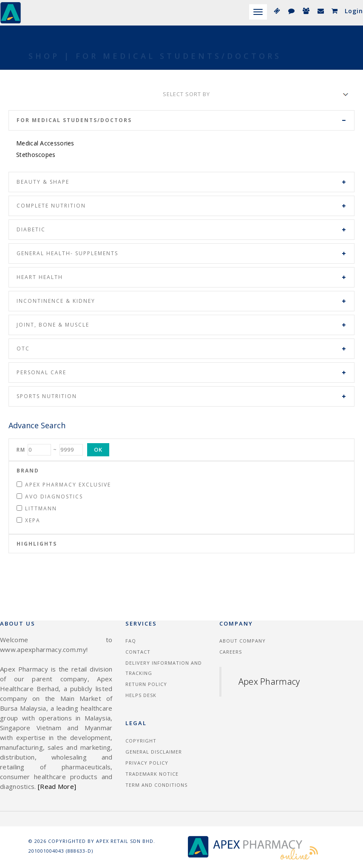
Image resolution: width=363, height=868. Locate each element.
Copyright (141, 741)
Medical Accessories (45, 143)
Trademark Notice (152, 774)
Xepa (28, 520)
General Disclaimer (154, 752)
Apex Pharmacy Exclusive (64, 485)
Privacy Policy (147, 763)
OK (98, 450)
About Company (242, 641)
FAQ (131, 641)
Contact (138, 652)
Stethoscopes (36, 155)
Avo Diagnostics (50, 497)
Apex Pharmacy (269, 682)
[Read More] (57, 786)
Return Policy (146, 684)
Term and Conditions (156, 785)
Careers (231, 652)
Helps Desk (141, 695)
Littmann (37, 508)
